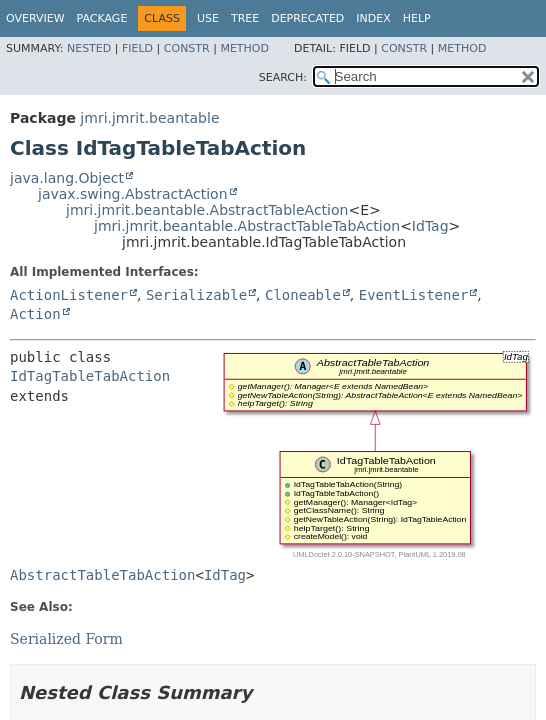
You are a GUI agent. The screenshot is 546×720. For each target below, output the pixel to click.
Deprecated (307, 18)
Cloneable (303, 295)
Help (417, 18)
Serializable (196, 295)
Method (244, 48)
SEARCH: (283, 77)
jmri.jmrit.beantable (149, 118)
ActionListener (69, 295)
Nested (89, 48)
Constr (187, 48)
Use (208, 18)
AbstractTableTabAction (102, 575)
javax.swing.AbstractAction (133, 194)
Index (373, 18)
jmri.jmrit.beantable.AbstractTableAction (207, 210)
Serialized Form (66, 639)
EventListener (414, 295)
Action (35, 314)
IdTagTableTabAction (90, 376)
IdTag (430, 226)
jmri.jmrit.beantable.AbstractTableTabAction (247, 226)
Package (102, 18)
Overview (35, 18)
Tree (245, 18)
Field (137, 48)
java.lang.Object (67, 178)
